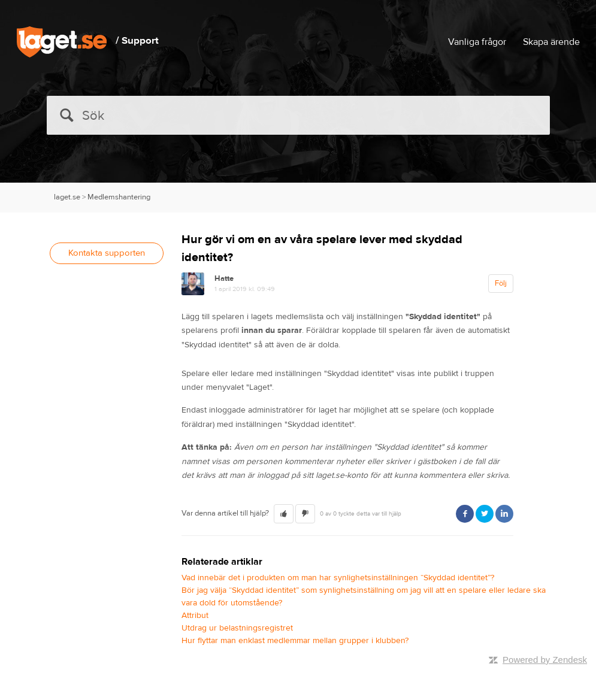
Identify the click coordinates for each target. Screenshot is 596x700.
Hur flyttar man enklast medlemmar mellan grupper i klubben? (295, 641)
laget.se (67, 197)
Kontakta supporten (107, 253)
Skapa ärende (551, 42)
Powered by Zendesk (545, 660)
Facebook (465, 514)
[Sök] (298, 115)
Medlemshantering (119, 197)
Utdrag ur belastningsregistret (237, 628)
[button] (284, 514)
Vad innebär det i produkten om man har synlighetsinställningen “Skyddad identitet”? (338, 578)
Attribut (195, 616)
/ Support (137, 41)
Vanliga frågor (477, 42)
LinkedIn (504, 514)
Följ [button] (501, 283)
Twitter (485, 514)
